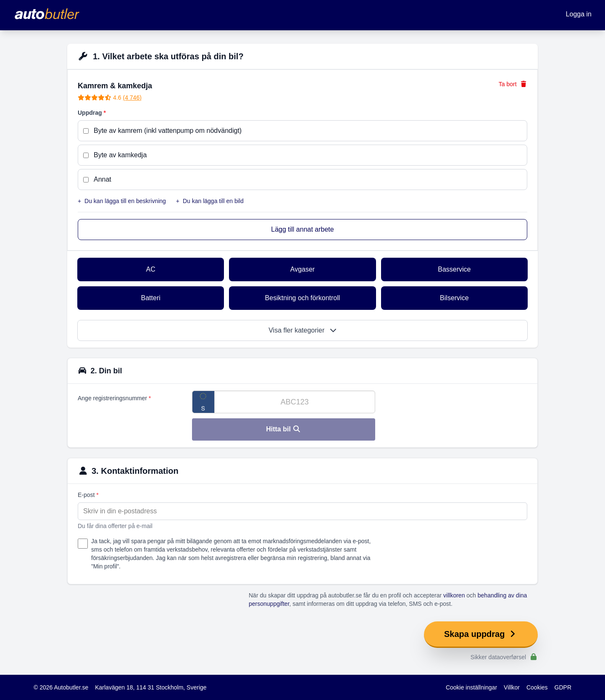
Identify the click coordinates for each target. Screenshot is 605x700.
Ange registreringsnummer (114, 398)
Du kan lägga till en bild (210, 201)
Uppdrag (92, 113)
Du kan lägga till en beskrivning (122, 201)
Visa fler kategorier (302, 330)
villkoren (454, 595)
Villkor (512, 687)
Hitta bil (283, 429)
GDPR (563, 687)
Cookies (537, 687)
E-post (88, 495)
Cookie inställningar (471, 687)
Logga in (579, 14)
